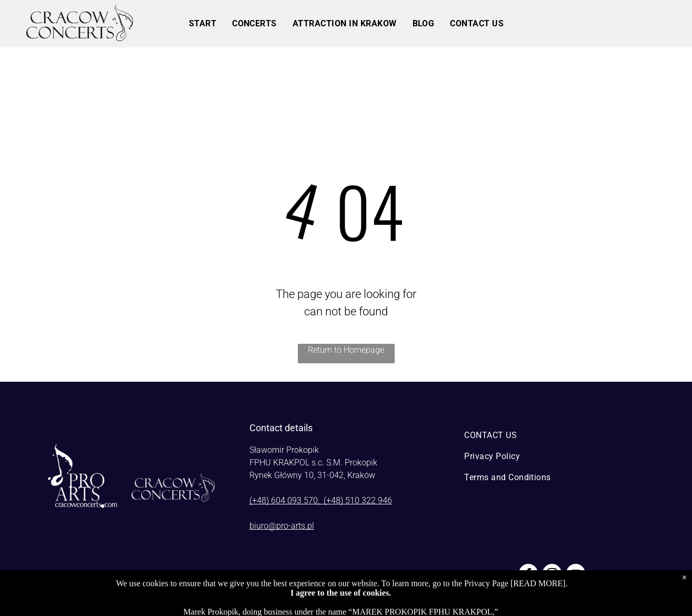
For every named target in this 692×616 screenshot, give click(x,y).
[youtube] (576, 575)
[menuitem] (203, 24)
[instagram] (552, 575)
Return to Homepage (346, 350)
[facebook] (528, 575)
